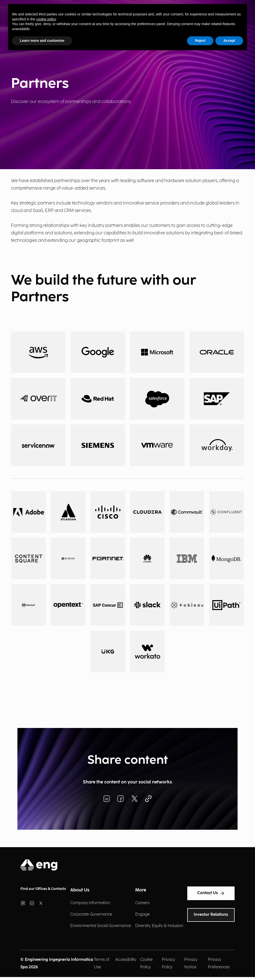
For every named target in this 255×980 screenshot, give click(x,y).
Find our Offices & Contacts (43, 889)
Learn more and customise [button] (42, 41)
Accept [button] (229, 41)
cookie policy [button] (46, 19)
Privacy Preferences (219, 963)
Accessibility (126, 960)
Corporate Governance (91, 914)
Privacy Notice (191, 963)
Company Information (90, 903)
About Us (80, 890)
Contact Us (211, 893)
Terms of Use (102, 963)
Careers (142, 903)
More (141, 890)
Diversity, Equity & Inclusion (159, 926)
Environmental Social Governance (101, 926)
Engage (142, 914)
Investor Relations (211, 915)
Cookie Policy (146, 963)
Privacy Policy (168, 963)
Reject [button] (200, 41)
